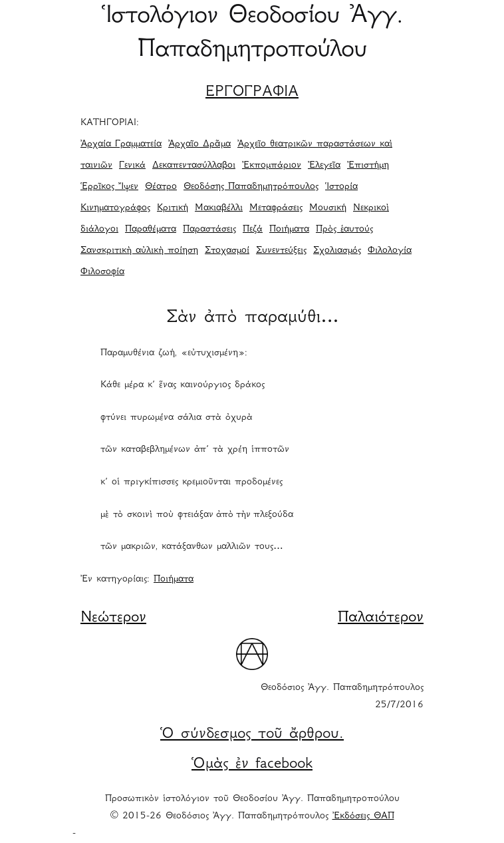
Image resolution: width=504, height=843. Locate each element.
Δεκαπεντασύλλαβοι (194, 166)
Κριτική (173, 208)
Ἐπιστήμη (368, 166)
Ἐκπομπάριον (272, 166)
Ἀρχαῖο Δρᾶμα (199, 144)
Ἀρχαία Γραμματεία (121, 144)
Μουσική (328, 208)
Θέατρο (161, 187)
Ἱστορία (341, 187)
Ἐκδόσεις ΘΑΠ (363, 816)
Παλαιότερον (381, 618)
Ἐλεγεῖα (324, 166)
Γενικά (132, 166)
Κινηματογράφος (115, 208)
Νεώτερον (113, 618)
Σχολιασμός (337, 251)
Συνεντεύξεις (281, 251)
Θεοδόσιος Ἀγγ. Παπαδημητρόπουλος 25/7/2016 (342, 697)
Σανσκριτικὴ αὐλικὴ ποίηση (139, 251)
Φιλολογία (390, 251)
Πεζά (253, 230)
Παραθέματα (151, 230)
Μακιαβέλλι (219, 208)
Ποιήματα (289, 230)
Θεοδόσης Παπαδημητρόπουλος (251, 187)
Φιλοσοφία (102, 272)
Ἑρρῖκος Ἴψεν (109, 187)
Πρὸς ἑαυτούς (344, 230)
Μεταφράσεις (276, 208)
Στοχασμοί (227, 251)
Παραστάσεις (209, 230)
